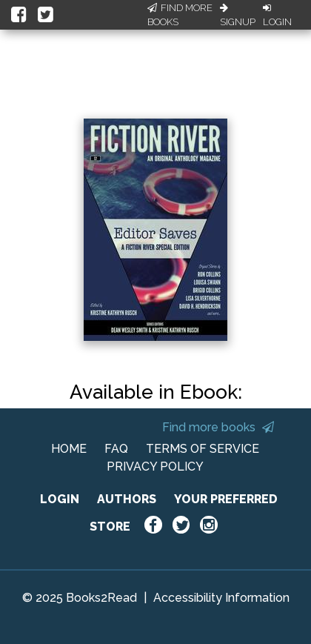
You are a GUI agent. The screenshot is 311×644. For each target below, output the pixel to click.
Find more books (218, 427)
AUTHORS (127, 499)
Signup (238, 16)
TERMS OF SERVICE (203, 449)
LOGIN (60, 499)
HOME (69, 449)
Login (277, 16)
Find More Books (180, 15)
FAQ (116, 449)
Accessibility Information (221, 598)
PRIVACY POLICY (155, 467)
